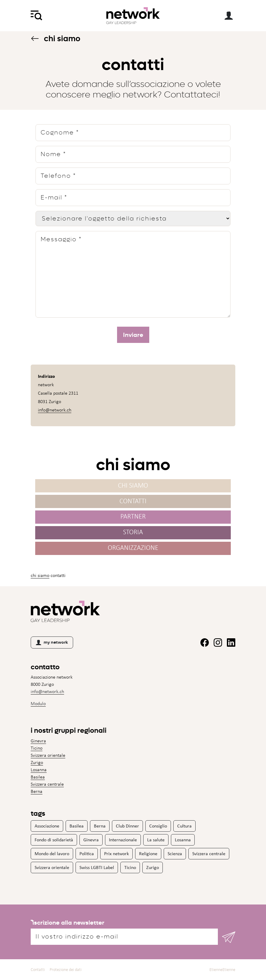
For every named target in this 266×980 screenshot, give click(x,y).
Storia (133, 534)
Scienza (175, 854)
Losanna (39, 770)
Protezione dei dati (66, 970)
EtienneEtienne (222, 970)
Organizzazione (133, 550)
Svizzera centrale (47, 784)
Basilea (38, 777)
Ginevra (38, 741)
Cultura (184, 826)
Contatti (133, 503)
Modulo (38, 703)
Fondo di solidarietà (54, 840)
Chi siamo (56, 39)
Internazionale (123, 840)
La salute (156, 840)
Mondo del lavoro (52, 854)
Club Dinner (127, 826)
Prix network (116, 854)
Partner (133, 519)
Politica (87, 854)
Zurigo (37, 762)
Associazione (47, 826)
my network (52, 643)
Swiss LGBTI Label (97, 867)
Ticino (37, 748)
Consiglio (158, 826)
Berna (37, 791)
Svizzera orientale (48, 755)
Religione (148, 854)
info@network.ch (55, 412)
